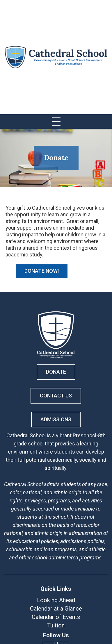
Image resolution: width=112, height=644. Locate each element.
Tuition (56, 625)
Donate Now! (42, 271)
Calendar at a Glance (56, 609)
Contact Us (56, 396)
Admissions (56, 419)
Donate (56, 372)
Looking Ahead (56, 600)
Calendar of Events (56, 617)
